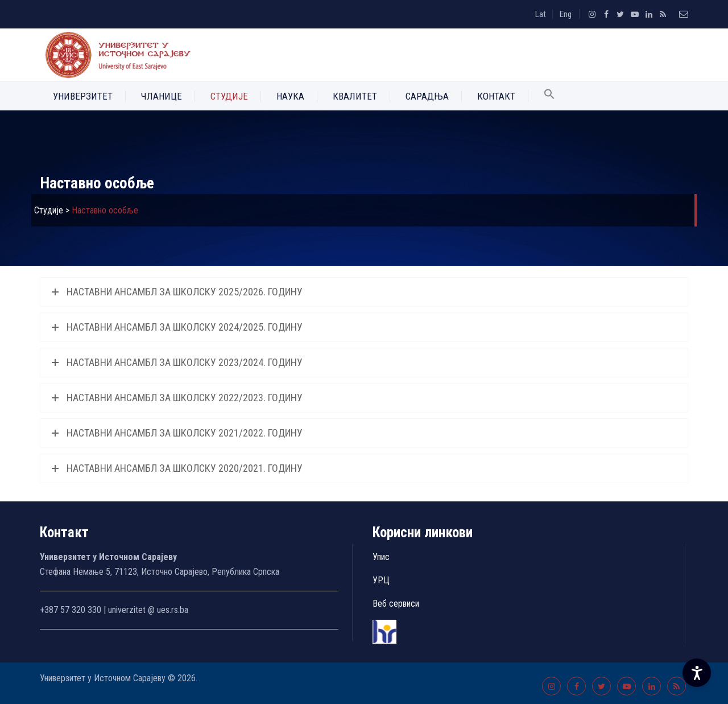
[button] (549, 96)
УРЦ (381, 580)
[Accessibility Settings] (697, 673)
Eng (566, 14)
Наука (290, 96)
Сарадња (427, 96)
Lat (541, 14)
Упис (381, 557)
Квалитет (355, 96)
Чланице (162, 96)
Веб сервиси (396, 604)
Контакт (496, 96)
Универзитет (83, 96)
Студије (229, 96)
